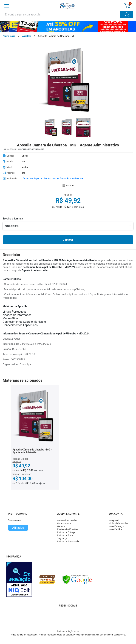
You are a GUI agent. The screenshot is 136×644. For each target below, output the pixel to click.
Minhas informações (118, 523)
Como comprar (64, 523)
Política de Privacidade (68, 541)
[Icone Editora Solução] (67, 6)
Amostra (68, 185)
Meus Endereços (116, 526)
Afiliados (18, 528)
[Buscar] (127, 14)
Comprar (68, 240)
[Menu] (7, 6)
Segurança (62, 538)
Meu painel (114, 520)
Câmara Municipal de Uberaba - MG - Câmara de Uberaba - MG (52, 179)
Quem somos (14, 520)
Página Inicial (9, 36)
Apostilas (27, 36)
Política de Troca (65, 535)
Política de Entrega (66, 532)
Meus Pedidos (115, 529)
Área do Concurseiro (67, 520)
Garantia (61, 526)
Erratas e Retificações (67, 529)
